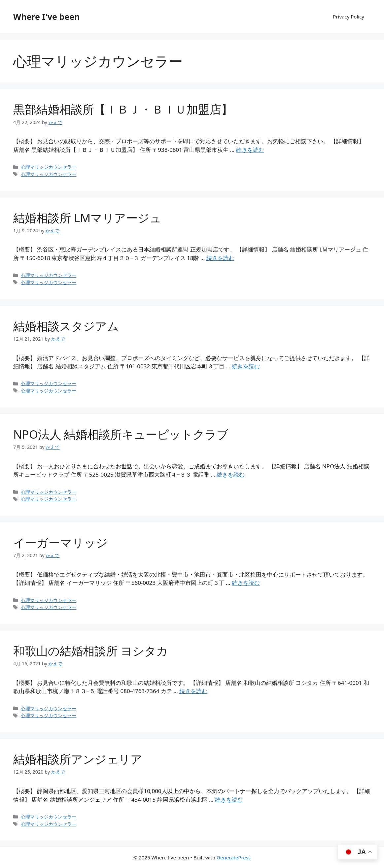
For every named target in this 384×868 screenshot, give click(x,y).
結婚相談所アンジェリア (78, 759)
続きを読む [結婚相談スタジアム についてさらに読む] (246, 366)
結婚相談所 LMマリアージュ (87, 218)
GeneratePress (234, 857)
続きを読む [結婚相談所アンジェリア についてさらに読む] (229, 800)
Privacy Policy (349, 17)
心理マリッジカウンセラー (49, 167)
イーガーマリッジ (60, 542)
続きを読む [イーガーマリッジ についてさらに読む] (246, 583)
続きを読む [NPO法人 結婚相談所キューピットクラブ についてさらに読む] (231, 474)
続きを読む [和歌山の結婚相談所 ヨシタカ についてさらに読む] (193, 691)
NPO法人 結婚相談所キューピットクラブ (121, 434)
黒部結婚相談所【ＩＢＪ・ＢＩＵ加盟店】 (123, 109)
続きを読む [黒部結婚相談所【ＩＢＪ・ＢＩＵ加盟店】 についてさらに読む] (250, 150)
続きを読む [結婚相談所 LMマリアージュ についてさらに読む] (220, 258)
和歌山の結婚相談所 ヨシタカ (91, 651)
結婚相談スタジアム (66, 326)
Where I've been (46, 17)
